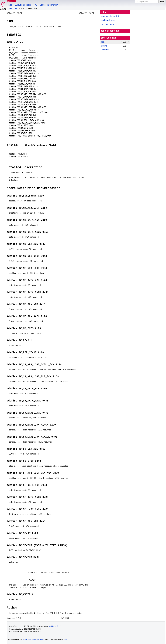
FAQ (35, 5)
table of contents (110, 31)
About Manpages (23, 5)
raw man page (108, 24)
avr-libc (16, 8)
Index (10, 5)
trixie (10, 8)
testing (104, 46)
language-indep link (110, 16)
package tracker (108, 20)
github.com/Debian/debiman (33, 640)
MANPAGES (12, 1)
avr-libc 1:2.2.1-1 (55, 626)
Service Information (49, 5)
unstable (105, 50)
